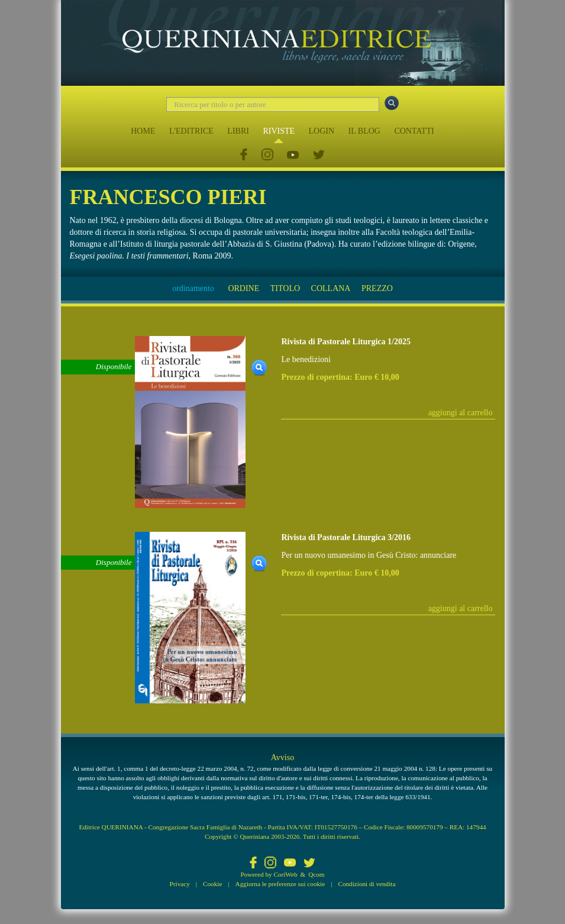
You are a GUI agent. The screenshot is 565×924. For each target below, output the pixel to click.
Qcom (316, 874)
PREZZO (377, 288)
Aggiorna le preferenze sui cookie (280, 884)
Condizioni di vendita (367, 884)
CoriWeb (285, 874)
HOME (143, 131)
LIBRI (238, 131)
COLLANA (331, 288)
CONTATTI (414, 131)
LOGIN (322, 131)
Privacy (180, 884)
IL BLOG (364, 131)
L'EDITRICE (191, 131)
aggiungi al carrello (461, 413)
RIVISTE (279, 131)
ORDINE (243, 288)
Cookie (212, 884)
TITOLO (285, 288)
